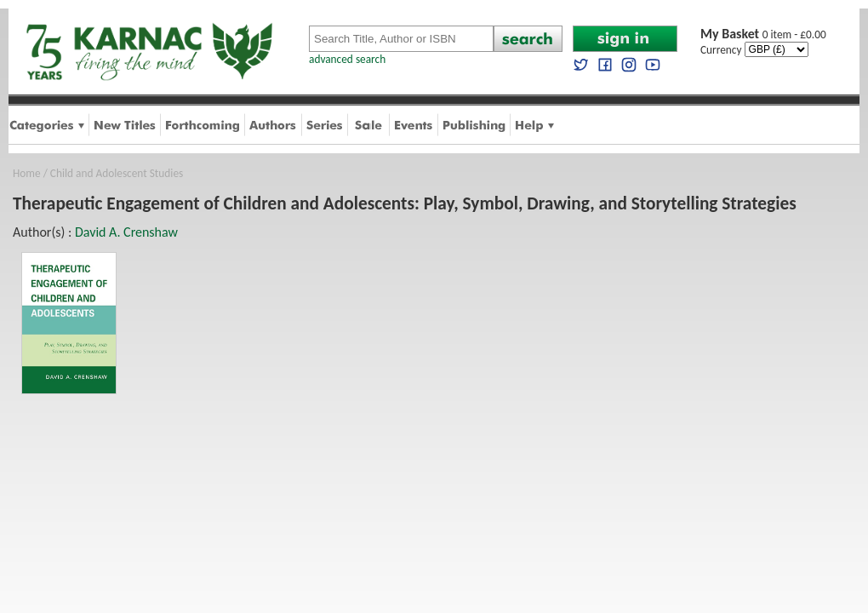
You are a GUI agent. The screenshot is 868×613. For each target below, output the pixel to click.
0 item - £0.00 (763, 34)
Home (27, 173)
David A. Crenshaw (126, 232)
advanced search (347, 59)
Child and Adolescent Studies (117, 173)
